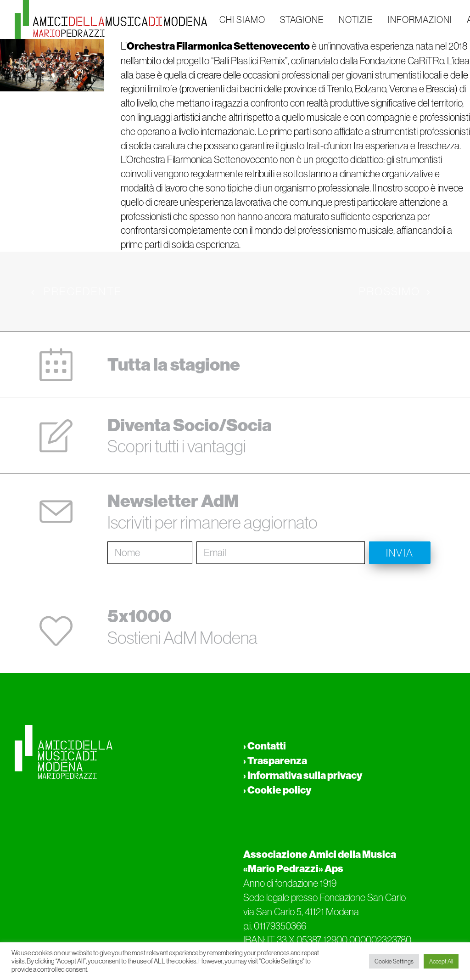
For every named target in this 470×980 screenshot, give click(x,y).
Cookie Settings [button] (394, 961)
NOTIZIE (356, 20)
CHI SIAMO (242, 20)
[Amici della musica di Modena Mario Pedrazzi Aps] (111, 20)
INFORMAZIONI (420, 20)
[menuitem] (242, 20)
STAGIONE (302, 20)
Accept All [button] (441, 961)
